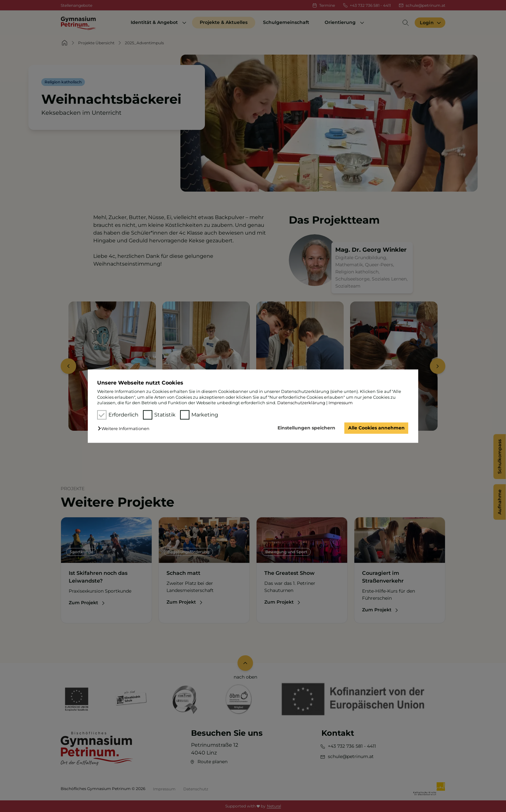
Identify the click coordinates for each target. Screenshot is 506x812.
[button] (125, 429)
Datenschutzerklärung (301, 403)
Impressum (341, 403)
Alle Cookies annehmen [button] (376, 428)
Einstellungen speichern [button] (306, 428)
